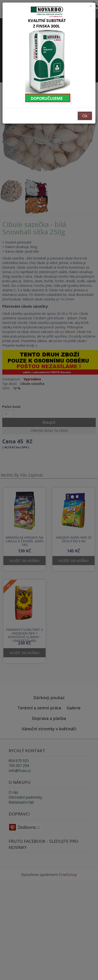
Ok (85, 116)
